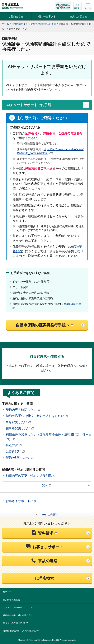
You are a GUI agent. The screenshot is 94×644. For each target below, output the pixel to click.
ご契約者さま (16, 16)
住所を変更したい (20, 428)
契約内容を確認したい (23, 410)
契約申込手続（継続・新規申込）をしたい (37, 416)
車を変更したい (18, 422)
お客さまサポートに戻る (23, 501)
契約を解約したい (20, 457)
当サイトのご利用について (16, 623)
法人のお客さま (78, 16)
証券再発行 (15, 451)
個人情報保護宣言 (12, 600)
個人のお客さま (47, 16)
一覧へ (45, 485)
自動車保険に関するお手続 (42, 24)
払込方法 (14, 445)
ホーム (5, 24)
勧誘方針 (7, 592)
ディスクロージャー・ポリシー (18, 607)
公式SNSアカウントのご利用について (21, 631)
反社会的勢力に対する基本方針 (18, 615)
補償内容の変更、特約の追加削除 (31, 476)
